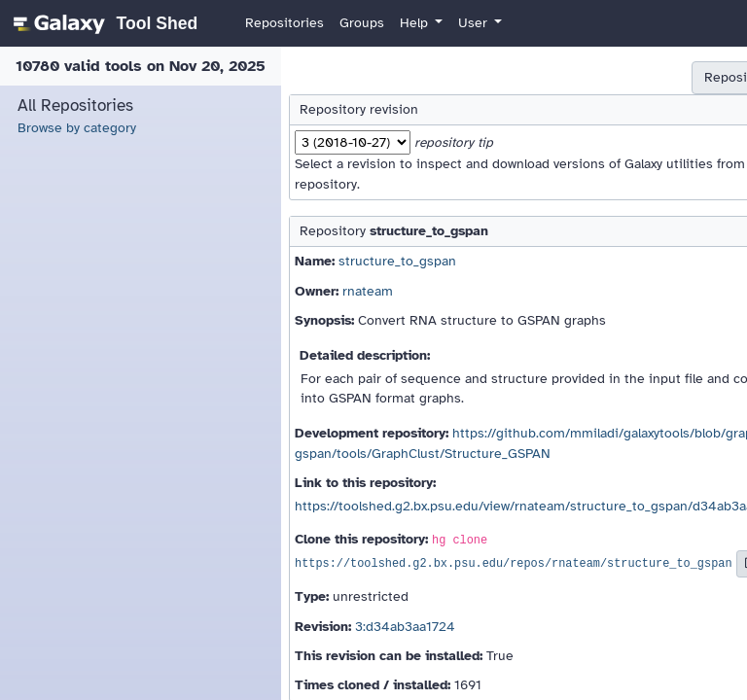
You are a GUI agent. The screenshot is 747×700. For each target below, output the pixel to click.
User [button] (475, 23)
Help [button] (416, 23)
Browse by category (77, 128)
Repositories (285, 23)
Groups (362, 23)
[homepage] (103, 23)
